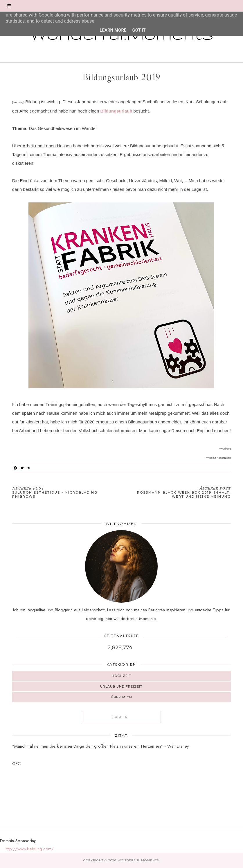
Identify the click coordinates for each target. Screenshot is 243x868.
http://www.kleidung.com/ (30, 849)
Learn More (113, 30)
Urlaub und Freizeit (121, 686)
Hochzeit (121, 676)
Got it (139, 30)
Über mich (122, 697)
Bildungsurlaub (116, 111)
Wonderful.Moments (138, 860)
